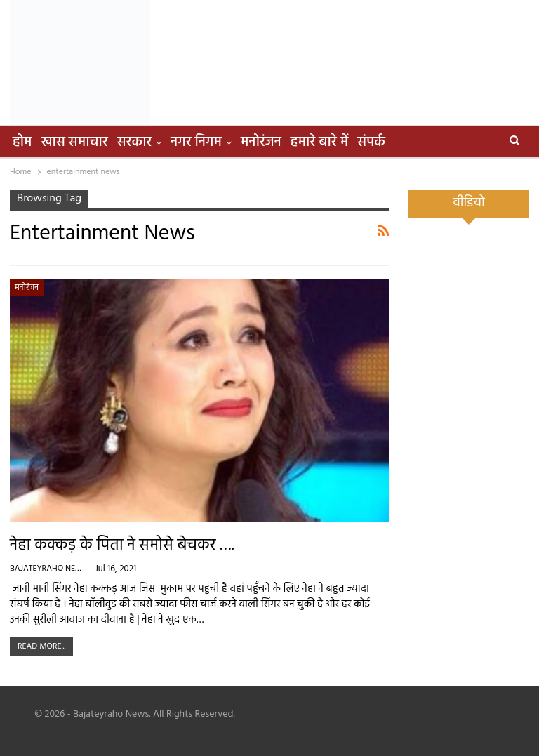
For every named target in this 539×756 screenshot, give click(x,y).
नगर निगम (196, 142)
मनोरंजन (261, 142)
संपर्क (371, 142)
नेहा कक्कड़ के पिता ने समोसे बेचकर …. (122, 546)
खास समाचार (75, 142)
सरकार (135, 142)
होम (22, 142)
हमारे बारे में (319, 142)
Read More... (41, 646)
